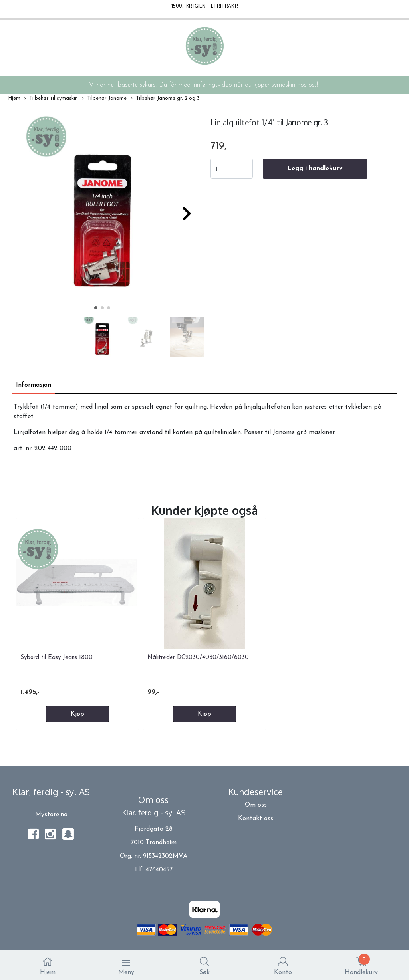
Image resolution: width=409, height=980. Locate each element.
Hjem (14, 98)
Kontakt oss (256, 819)
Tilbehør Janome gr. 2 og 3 (165, 99)
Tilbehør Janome (104, 99)
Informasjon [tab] (34, 385)
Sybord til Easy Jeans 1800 (57, 658)
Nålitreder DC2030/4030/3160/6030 (198, 658)
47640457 (159, 870)
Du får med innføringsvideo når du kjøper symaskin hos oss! (238, 85)
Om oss (256, 805)
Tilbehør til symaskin (51, 99)
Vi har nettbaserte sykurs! (123, 85)
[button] (96, 308)
